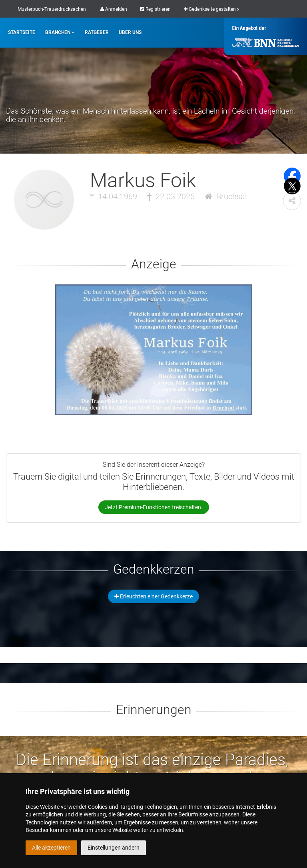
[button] (292, 201)
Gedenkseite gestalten (211, 9)
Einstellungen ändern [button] (114, 848)
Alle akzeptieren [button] (51, 848)
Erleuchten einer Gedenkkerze (153, 596)
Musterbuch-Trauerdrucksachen (52, 9)
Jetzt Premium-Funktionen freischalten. (154, 507)
